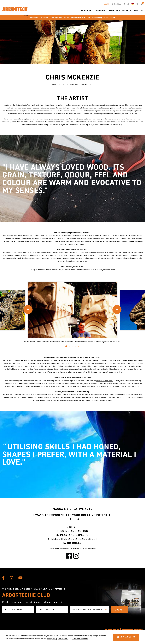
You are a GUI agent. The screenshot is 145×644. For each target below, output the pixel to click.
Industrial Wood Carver (105, 381)
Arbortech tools (79, 242)
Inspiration (101, 10)
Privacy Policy (52, 639)
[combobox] (89, 610)
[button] (93, 11)
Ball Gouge (37, 384)
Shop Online (87, 10)
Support (138, 10)
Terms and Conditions (80, 639)
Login (106, 4)
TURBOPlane (22, 384)
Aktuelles (114, 10)
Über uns (127, 10)
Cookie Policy (63, 639)
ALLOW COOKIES (126, 637)
